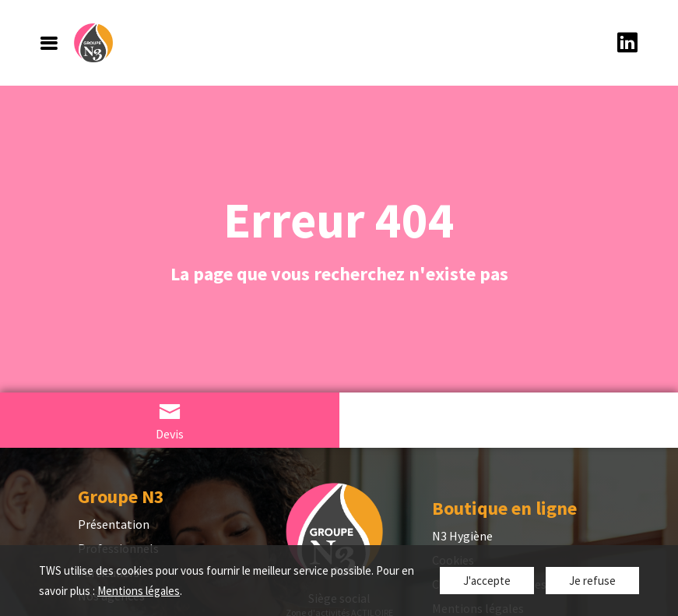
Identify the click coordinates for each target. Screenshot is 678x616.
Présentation (114, 524)
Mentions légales (139, 591)
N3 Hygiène (462, 536)
